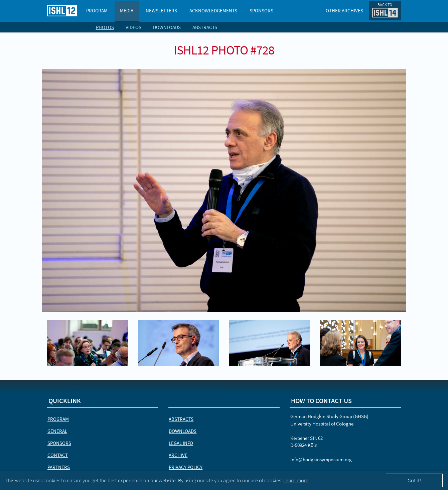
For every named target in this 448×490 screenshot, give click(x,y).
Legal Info (181, 443)
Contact (58, 455)
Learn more (296, 480)
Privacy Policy (186, 467)
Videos (133, 27)
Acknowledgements (213, 11)
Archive (178, 455)
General (57, 431)
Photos (105, 27)
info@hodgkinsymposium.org (321, 459)
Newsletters (161, 11)
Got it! (414, 480)
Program (97, 11)
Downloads (167, 27)
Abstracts (205, 27)
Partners (59, 467)
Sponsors (261, 11)
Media (127, 11)
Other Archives (344, 11)
